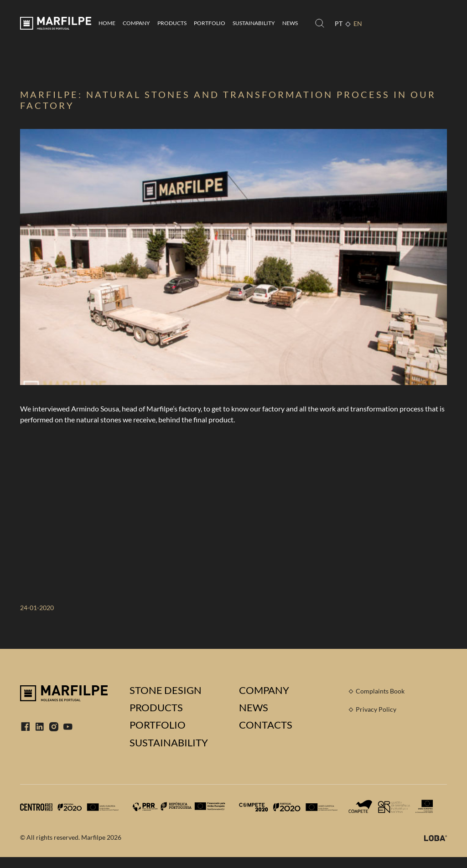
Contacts (266, 725)
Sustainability (254, 23)
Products (172, 23)
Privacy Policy (376, 709)
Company (136, 23)
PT (339, 23)
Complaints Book (380, 691)
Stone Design (166, 690)
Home (107, 23)
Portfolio (210, 23)
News (290, 23)
